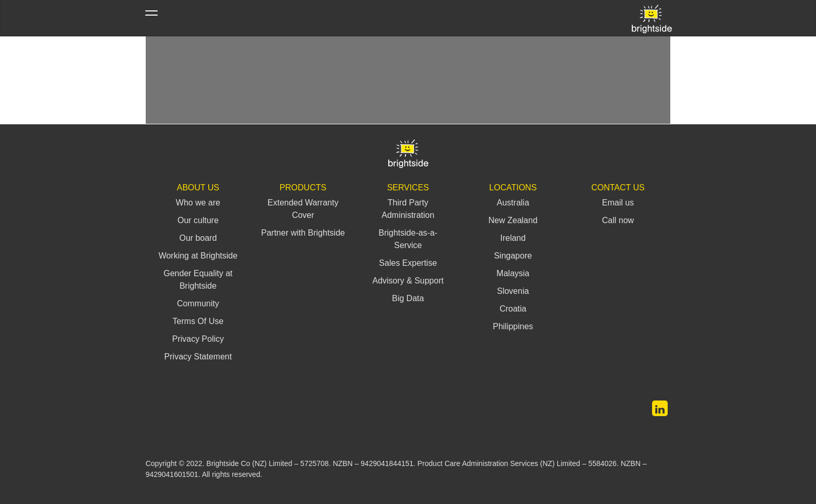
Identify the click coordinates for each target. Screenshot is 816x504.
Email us (618, 203)
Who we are (198, 203)
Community (198, 303)
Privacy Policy (198, 339)
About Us (198, 188)
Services (408, 188)
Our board (198, 238)
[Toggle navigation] (151, 18)
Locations (513, 188)
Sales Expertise (408, 263)
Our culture (198, 220)
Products (303, 188)
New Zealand (513, 220)
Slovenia (513, 291)
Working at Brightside (198, 256)
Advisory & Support (408, 281)
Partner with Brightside (303, 233)
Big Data (408, 298)
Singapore (513, 256)
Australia (513, 203)
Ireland (513, 238)
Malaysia (513, 273)
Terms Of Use (198, 321)
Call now (618, 220)
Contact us (618, 188)
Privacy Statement (198, 357)
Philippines (513, 326)
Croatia (513, 309)
